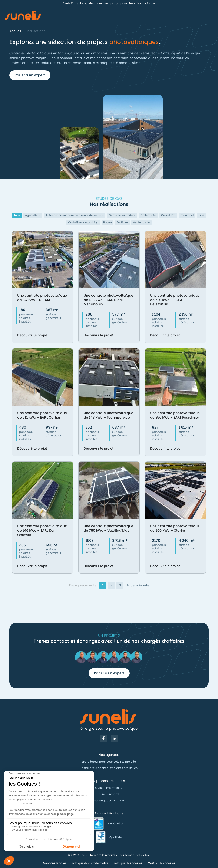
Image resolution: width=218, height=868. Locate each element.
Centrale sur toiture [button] (122, 215)
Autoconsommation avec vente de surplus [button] (75, 215)
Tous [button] (17, 215)
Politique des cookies (128, 863)
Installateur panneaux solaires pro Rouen (109, 768)
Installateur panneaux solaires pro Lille (109, 762)
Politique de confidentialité (90, 863)
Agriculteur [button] (33, 215)
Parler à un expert (30, 75)
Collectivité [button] (148, 215)
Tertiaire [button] (122, 222)
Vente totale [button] (141, 222)
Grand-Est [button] (168, 215)
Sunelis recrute (109, 794)
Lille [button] (202, 215)
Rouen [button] (108, 222)
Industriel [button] (187, 215)
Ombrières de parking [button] (83, 222)
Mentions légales (55, 863)
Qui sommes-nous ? (109, 788)
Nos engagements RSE (109, 801)
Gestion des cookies (162, 863)
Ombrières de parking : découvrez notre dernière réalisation (107, 3)
